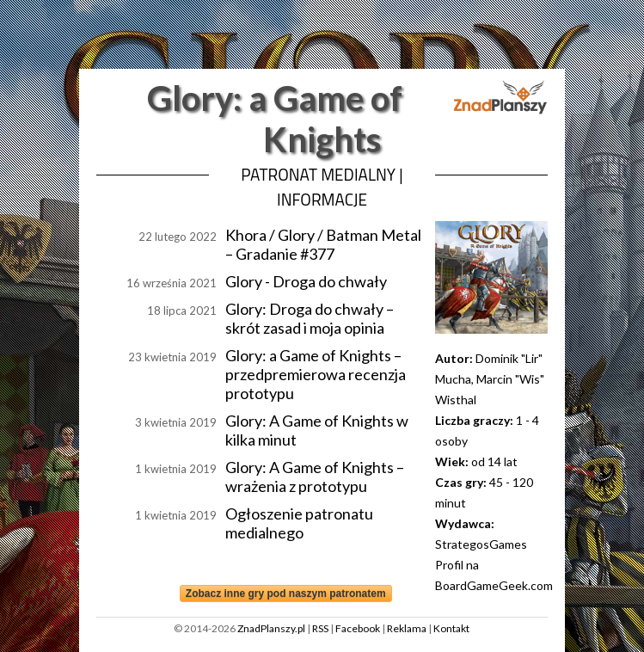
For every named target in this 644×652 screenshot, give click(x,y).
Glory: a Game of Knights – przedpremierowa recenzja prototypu (316, 374)
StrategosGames (481, 544)
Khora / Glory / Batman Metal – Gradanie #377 (323, 244)
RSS (320, 628)
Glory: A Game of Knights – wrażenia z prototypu (315, 477)
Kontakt (451, 628)
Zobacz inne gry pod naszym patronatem (286, 594)
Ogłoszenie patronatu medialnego (299, 523)
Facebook (358, 628)
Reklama (407, 628)
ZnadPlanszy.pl (271, 628)
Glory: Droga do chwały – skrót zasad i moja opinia (310, 318)
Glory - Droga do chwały (306, 281)
